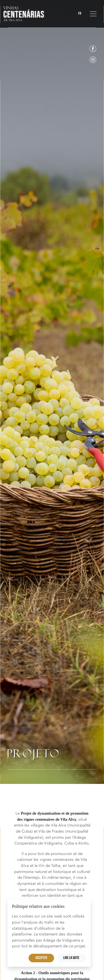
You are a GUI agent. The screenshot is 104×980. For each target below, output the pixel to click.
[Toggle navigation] (93, 14)
